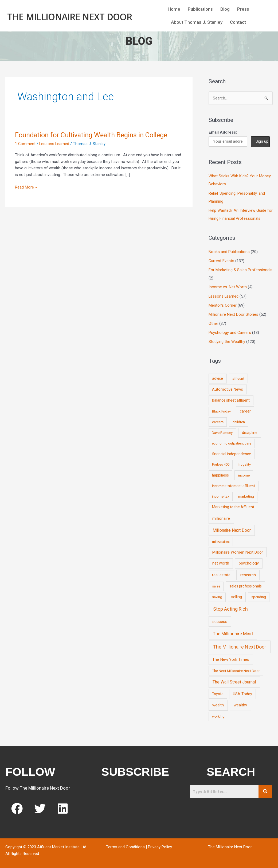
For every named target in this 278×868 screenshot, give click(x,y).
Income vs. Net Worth (228, 286)
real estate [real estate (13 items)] (221, 574)
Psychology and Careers (230, 331)
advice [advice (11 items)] (218, 377)
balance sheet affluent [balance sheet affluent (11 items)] (231, 399)
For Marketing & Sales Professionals (241, 269)
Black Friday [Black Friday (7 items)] (221, 410)
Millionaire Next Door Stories (233, 313)
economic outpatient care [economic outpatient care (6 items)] (232, 442)
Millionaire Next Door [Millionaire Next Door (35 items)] (232, 529)
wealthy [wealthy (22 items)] (240, 704)
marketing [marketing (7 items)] (246, 495)
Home (174, 10)
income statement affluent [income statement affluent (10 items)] (234, 485)
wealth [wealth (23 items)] (218, 704)
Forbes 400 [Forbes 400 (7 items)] (221, 463)
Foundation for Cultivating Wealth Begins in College (93, 135)
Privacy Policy (160, 846)
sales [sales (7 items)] (216, 585)
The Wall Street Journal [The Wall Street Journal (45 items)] (234, 681)
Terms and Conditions (125, 846)
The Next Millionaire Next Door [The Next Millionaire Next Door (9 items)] (236, 669)
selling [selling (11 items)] (237, 595)
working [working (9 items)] (218, 715)
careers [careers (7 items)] (218, 421)
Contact (238, 23)
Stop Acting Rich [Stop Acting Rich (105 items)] (230, 608)
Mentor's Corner (223, 304)
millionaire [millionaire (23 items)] (221, 517)
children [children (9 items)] (239, 421)
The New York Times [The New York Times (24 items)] (231, 658)
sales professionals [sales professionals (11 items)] (246, 585)
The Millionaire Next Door (70, 17)
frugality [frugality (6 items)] (244, 463)
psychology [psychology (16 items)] (249, 562)
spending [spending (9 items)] (259, 595)
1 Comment (25, 144)
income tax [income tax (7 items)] (221, 495)
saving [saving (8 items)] (217, 596)
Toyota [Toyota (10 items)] (218, 693)
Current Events (222, 260)
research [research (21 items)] (248, 574)
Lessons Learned (55, 144)
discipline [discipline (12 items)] (250, 431)
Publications (200, 10)
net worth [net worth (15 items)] (221, 562)
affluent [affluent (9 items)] (238, 377)
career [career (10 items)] (245, 410)
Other (213, 322)
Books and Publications (229, 251)
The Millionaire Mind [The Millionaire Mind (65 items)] (233, 632)
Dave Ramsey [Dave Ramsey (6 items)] (222, 431)
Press (243, 10)
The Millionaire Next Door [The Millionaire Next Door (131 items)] (240, 645)
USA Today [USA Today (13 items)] (242, 693)
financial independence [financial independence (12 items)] (232, 453)
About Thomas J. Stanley (197, 23)
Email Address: (223, 133)
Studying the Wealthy (227, 340)
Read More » (26, 187)
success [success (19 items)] (220, 620)
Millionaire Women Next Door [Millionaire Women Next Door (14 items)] (238, 551)
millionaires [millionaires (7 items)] (221, 540)
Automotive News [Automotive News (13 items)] (228, 388)
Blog (225, 10)
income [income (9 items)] (244, 474)
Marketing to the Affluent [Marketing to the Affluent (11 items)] (233, 506)
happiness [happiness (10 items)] (220, 474)
